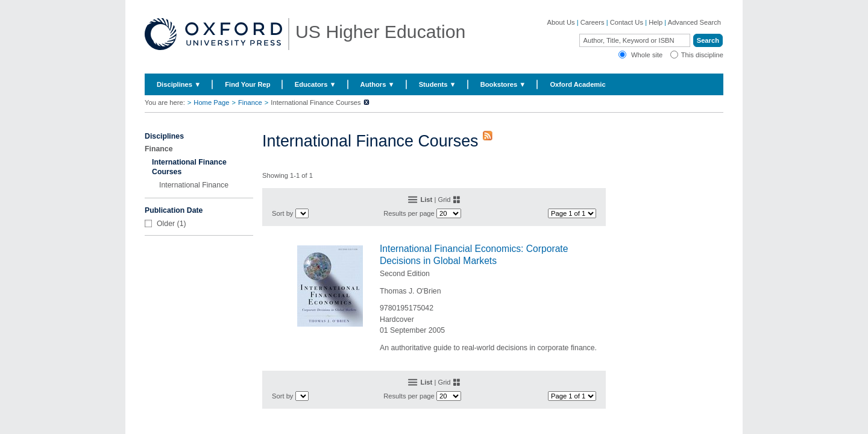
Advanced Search (694, 22)
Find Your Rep (247, 84)
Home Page (211, 102)
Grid (444, 200)
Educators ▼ (316, 84)
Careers (593, 22)
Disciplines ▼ (179, 84)
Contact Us (627, 22)
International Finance (194, 185)
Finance (250, 102)
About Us (561, 22)
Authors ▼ (378, 84)
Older (166, 224)
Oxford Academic (577, 84)
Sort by (282, 213)
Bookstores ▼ (503, 84)
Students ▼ (438, 84)
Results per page (409, 213)
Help (656, 22)
